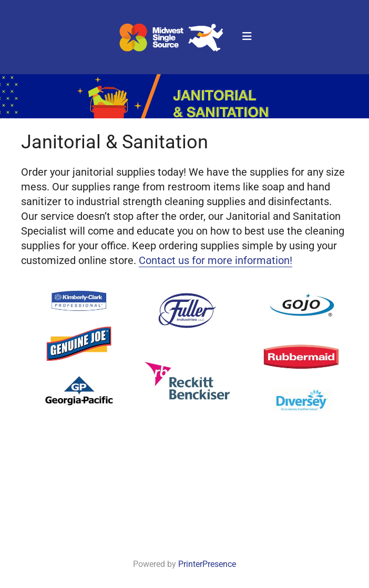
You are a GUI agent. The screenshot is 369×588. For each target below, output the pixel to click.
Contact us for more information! (216, 260)
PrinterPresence (207, 564)
